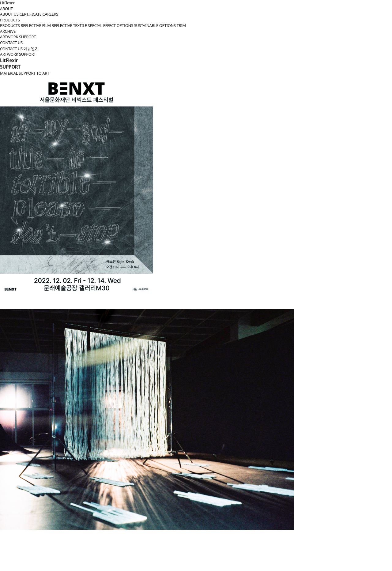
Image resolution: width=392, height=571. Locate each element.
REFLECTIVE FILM (36, 25)
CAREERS (50, 14)
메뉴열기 (31, 49)
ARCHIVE (8, 31)
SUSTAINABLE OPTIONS (155, 25)
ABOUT (6, 9)
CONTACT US (11, 43)
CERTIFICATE (30, 14)
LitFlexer (7, 3)
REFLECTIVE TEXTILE (69, 25)
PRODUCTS (10, 20)
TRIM (181, 25)
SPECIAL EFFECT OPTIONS (110, 25)
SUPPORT (27, 37)
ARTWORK (9, 37)
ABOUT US (9, 14)
